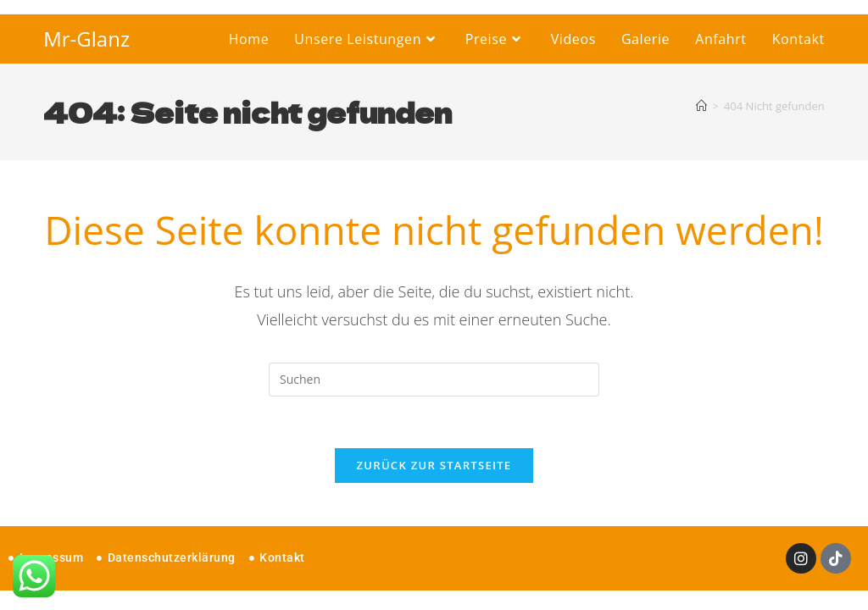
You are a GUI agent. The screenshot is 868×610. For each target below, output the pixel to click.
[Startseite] (701, 106)
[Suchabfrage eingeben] (434, 380)
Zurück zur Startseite (434, 465)
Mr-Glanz (86, 39)
